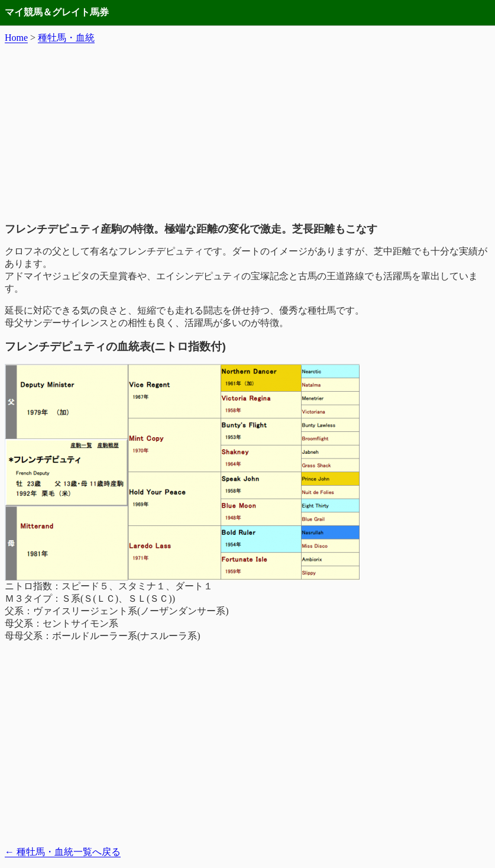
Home (16, 38)
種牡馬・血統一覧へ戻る (63, 852)
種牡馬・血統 (66, 38)
